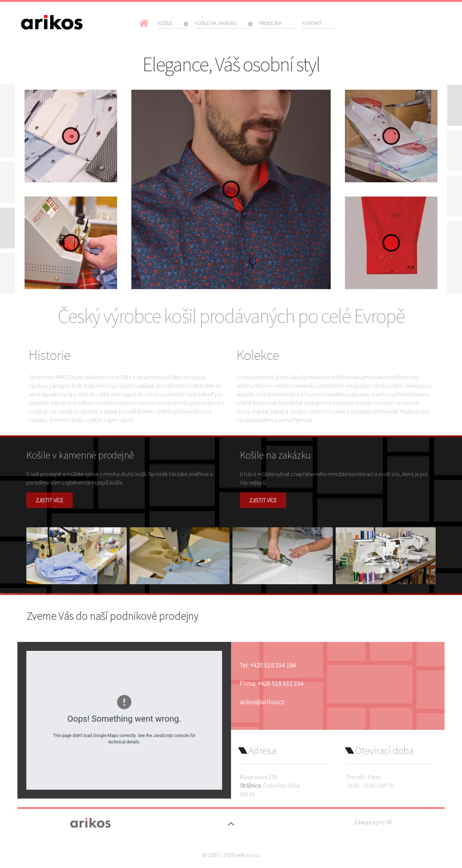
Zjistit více (49, 500)
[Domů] (145, 23)
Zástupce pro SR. (373, 822)
